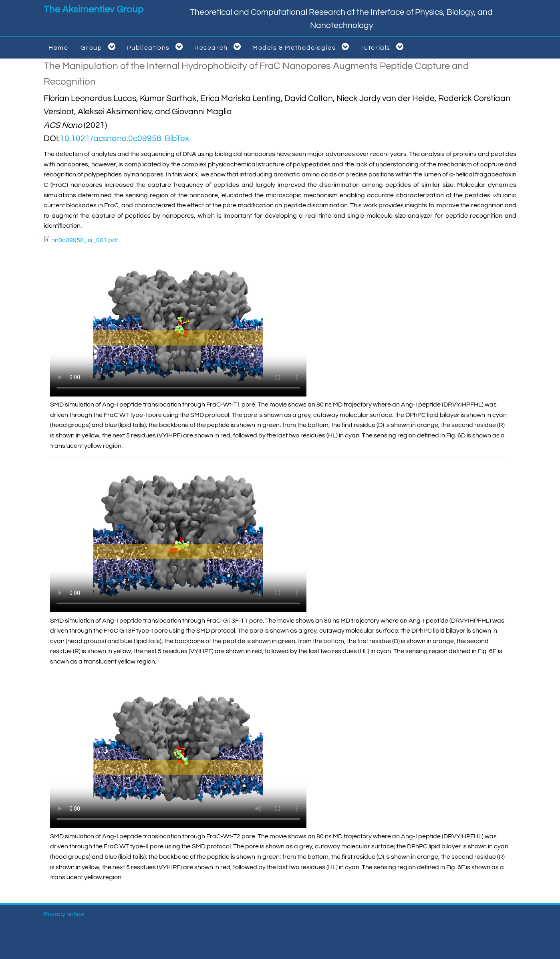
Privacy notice (64, 914)
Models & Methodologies (302, 47)
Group (99, 47)
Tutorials (383, 47)
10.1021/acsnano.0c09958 (111, 139)
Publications (156, 47)
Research (219, 47)
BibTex (177, 139)
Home (58, 48)
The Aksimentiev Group (94, 9)
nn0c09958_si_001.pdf (85, 240)
